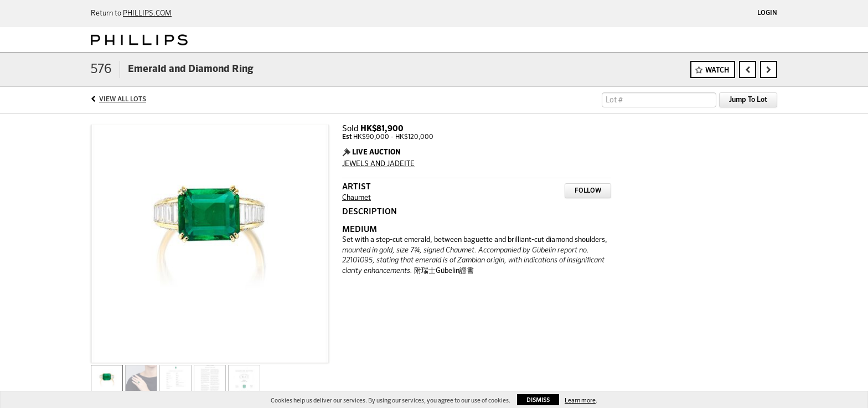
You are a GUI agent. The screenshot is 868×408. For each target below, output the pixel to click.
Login (767, 13)
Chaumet (356, 198)
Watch (717, 71)
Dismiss (538, 400)
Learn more (580, 401)
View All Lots (123, 100)
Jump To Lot (748, 100)
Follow (588, 191)
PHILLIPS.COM (147, 14)
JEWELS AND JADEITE (378, 164)
